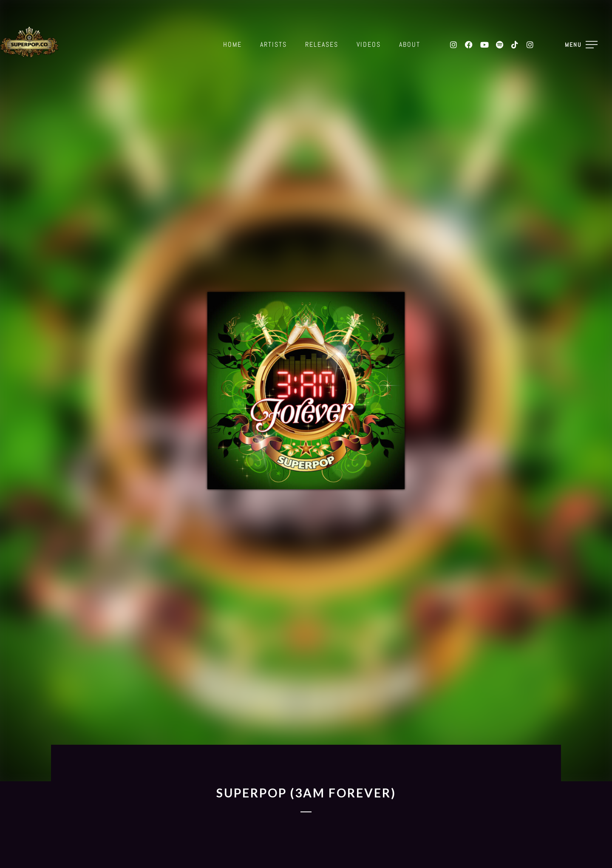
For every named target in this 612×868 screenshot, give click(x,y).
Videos (369, 44)
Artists (273, 44)
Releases (322, 44)
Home (232, 44)
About (410, 44)
